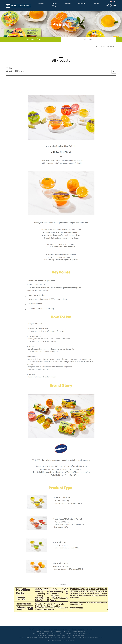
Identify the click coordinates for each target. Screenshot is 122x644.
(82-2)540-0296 (45, 635)
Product (68, 6)
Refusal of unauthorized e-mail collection (83, 629)
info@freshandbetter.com (78, 635)
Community (96, 6)
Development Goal (33, 39)
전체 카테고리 (10, 68)
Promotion (82, 6)
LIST (114, 72)
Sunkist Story (54, 6)
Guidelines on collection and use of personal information (56, 629)
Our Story (40, 6)
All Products (89, 39)
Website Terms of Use (34, 629)
